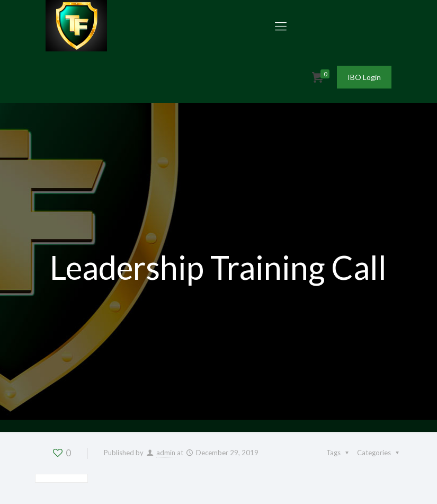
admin (166, 453)
